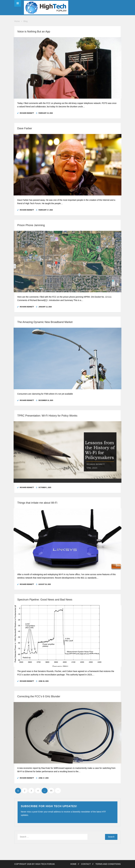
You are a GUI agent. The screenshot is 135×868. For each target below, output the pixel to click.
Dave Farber (25, 128)
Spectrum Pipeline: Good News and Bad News (45, 600)
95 (51, 791)
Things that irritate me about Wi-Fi (37, 503)
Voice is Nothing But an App (34, 32)
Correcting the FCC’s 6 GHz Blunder (39, 696)
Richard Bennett (27, 113)
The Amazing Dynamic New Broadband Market (45, 322)
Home (17, 21)
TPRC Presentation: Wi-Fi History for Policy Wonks (47, 416)
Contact (86, 864)
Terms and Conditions (108, 864)
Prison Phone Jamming (31, 225)
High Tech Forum (45, 864)
